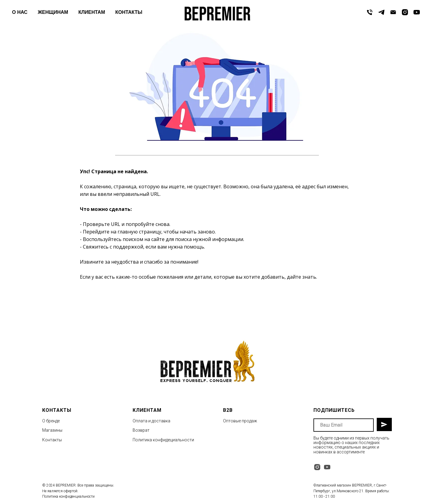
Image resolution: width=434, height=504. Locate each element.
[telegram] (381, 12)
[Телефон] (370, 12)
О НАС (20, 12)
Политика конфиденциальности (68, 496)
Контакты (52, 440)
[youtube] (417, 12)
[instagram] (405, 12)
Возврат (141, 430)
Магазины (52, 430)
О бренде (51, 421)
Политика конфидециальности (163, 440)
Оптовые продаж (240, 421)
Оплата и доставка (151, 421)
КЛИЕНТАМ (92, 12)
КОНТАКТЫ (129, 12)
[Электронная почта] (393, 12)
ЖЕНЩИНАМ (53, 12)
